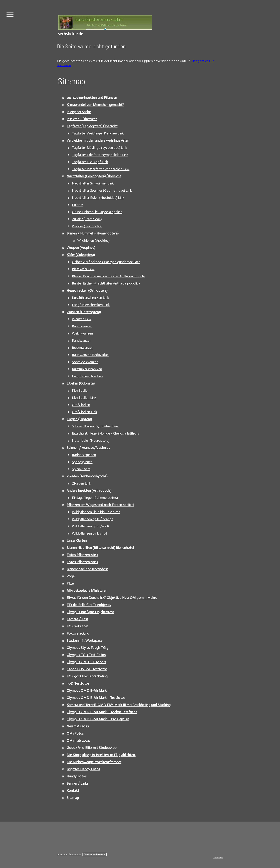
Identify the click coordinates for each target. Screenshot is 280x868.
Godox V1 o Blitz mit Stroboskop (92, 748)
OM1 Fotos (75, 733)
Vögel (71, 576)
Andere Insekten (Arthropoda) (89, 490)
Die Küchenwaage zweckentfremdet (94, 762)
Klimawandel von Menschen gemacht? (95, 105)
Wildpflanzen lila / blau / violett (96, 512)
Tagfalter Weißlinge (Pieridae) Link (98, 133)
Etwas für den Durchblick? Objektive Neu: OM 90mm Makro (112, 598)
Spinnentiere (81, 469)
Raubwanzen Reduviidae (90, 355)
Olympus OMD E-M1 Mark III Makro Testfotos (102, 712)
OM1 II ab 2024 (78, 740)
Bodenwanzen (83, 348)
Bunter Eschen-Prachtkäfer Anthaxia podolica (106, 283)
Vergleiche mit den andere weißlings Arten (98, 140)
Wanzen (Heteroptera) (84, 312)
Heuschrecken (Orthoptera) (87, 290)
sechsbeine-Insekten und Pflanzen (92, 98)
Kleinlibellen (81, 390)
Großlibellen (81, 405)
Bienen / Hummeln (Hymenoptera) (92, 233)
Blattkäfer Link (83, 269)
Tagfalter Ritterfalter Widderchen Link (101, 169)
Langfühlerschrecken (87, 376)
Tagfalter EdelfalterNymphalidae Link (100, 155)
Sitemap (73, 798)
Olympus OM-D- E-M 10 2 (86, 662)
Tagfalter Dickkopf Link (90, 162)
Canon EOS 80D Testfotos (87, 669)
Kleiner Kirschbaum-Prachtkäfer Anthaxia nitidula (108, 276)
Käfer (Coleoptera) (81, 255)
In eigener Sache (79, 112)
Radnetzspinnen (84, 455)
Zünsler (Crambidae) (87, 219)
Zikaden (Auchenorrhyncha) (87, 476)
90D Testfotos (78, 683)
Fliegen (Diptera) (79, 419)
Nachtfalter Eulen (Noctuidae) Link (98, 198)
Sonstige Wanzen (85, 362)
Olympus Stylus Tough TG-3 (87, 648)
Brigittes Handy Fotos (83, 769)
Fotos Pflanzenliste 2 (82, 562)
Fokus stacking (78, 633)
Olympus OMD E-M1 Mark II (88, 690)
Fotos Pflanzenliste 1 (82, 555)
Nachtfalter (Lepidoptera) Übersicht (94, 176)
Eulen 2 (77, 205)
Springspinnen (82, 462)
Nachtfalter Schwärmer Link (93, 183)
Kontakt (73, 790)
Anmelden (218, 858)
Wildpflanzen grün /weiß (91, 526)
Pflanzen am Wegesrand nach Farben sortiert (100, 505)
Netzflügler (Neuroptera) (91, 440)
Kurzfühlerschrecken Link (91, 298)
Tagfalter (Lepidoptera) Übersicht (92, 126)
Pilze (70, 583)
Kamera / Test (77, 619)
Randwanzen (82, 340)
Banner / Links (77, 783)
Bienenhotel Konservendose (87, 569)
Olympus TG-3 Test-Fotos (86, 655)
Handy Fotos (77, 776)
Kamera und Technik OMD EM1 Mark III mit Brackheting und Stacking (119, 705)
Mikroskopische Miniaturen (87, 590)
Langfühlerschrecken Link (91, 305)
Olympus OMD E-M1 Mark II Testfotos (96, 698)
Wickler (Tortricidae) (87, 226)
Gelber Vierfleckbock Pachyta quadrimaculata (106, 262)
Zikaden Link (82, 483)
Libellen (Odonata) (81, 383)
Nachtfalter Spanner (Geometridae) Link (102, 190)
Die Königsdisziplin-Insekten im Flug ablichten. (101, 755)
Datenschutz (75, 854)
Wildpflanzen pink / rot (90, 533)
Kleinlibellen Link (84, 398)
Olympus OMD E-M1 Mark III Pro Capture (98, 719)
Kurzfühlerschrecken (87, 369)
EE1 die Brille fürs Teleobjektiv (89, 605)
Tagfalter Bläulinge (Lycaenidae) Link (100, 148)
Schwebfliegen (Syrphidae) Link (95, 426)
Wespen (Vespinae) (81, 248)
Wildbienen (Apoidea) (93, 240)
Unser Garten (77, 540)
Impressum (62, 854)
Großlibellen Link (85, 412)
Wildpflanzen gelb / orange (93, 519)
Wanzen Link (82, 319)
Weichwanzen (82, 333)
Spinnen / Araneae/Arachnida (88, 448)
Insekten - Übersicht (82, 119)
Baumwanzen (82, 326)
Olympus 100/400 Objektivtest (90, 612)
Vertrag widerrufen (95, 854)
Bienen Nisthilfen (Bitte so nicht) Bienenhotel (100, 548)
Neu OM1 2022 (78, 726)
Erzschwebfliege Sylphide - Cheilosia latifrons (106, 433)
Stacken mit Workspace (84, 640)
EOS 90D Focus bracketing (87, 676)
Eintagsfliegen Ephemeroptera (95, 498)
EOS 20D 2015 (77, 626)
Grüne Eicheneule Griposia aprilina (97, 212)
